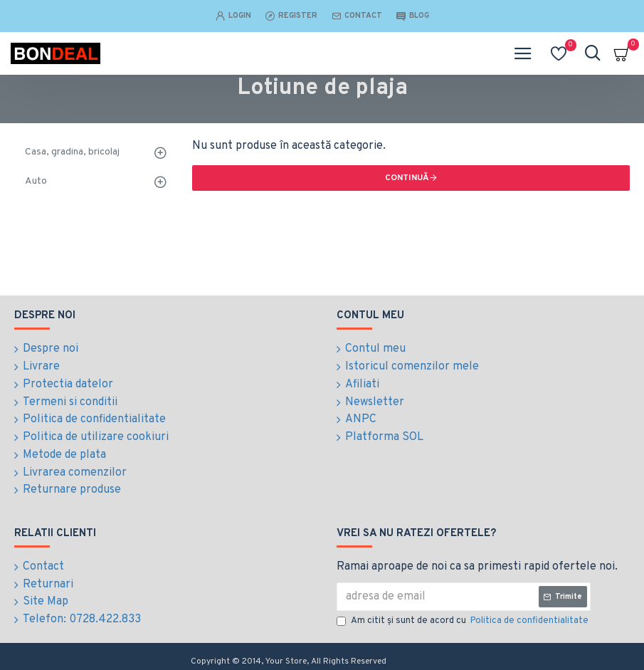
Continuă (407, 178)
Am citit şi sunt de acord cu (464, 617)
